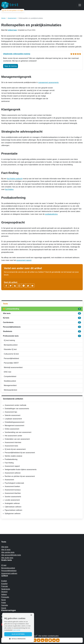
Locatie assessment (12, 500)
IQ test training (9, 340)
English (4, 581)
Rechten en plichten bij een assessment (20, 476)
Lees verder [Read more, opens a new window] (17, 630)
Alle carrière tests (8, 552)
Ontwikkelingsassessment (14, 422)
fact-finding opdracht (15, 179)
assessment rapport (24, 260)
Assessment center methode (15, 405)
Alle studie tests (7, 558)
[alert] (18, 627)
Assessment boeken (12, 486)
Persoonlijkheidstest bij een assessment (20, 453)
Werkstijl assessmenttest (13, 367)
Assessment (9, 480)
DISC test (7, 372)
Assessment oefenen (13, 473)
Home (3, 18)
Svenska (5, 605)
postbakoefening (51, 214)
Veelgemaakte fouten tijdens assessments (21, 470)
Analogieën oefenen (12, 503)
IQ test (4, 565)
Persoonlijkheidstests (42, 327)
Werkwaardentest (10, 390)
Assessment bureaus (13, 490)
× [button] (31, 615)
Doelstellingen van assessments (17, 409)
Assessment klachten (13, 493)
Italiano (4, 594)
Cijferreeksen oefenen (13, 507)
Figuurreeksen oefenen (13, 510)
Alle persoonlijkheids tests (11, 555)
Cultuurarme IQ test (11, 354)
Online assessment (12, 429)
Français (5, 586)
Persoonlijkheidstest (11, 358)
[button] (18, 639)
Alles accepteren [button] (18, 634)
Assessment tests (11, 446)
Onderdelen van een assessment (17, 439)
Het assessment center (13, 436)
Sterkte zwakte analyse (13, 456)
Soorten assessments (13, 497)
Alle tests (42, 313)
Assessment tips (11, 412)
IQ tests (42, 318)
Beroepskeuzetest (11, 345)
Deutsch (4, 592)
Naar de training (11, 66)
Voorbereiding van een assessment (18, 432)
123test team (12, 30)
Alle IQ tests (6, 550)
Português (5, 597)
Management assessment (14, 426)
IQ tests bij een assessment (15, 449)
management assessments (48, 82)
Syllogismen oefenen (13, 514)
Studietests (42, 331)
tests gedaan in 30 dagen (12, 10)
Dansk (4, 608)
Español (4, 584)
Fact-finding (9, 463)
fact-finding (9, 189)
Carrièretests (42, 322)
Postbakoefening (11, 459)
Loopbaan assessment (13, 419)
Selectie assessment (13, 415)
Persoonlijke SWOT (11, 363)
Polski (4, 603)
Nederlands (6, 589)
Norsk (4, 600)
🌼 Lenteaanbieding (42, 309)
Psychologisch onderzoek (14, 483)
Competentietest (10, 376)
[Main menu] (80, 5)
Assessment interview (13, 442)
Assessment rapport (12, 466)
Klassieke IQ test (10, 349)
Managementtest (10, 385)
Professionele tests (42, 336)
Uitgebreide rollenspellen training (17, 54)
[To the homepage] (10, 5)
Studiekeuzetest (10, 381)
